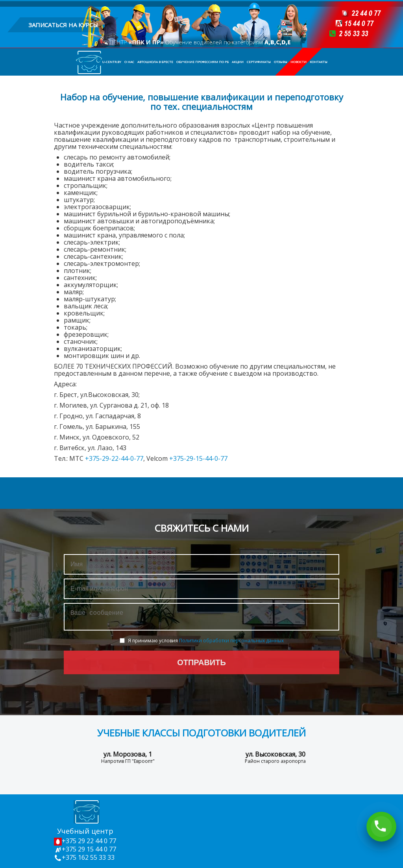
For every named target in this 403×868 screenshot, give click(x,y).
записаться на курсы (63, 25)
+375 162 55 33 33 (84, 857)
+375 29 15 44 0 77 (85, 849)
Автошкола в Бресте (155, 62)
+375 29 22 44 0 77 (85, 841)
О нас (129, 62)
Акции (238, 62)
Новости (299, 62)
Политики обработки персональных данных (231, 644)
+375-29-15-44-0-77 (198, 458)
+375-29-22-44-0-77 (114, 458)
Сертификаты (259, 62)
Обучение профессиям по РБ (202, 62)
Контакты (319, 62)
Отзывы (281, 62)
